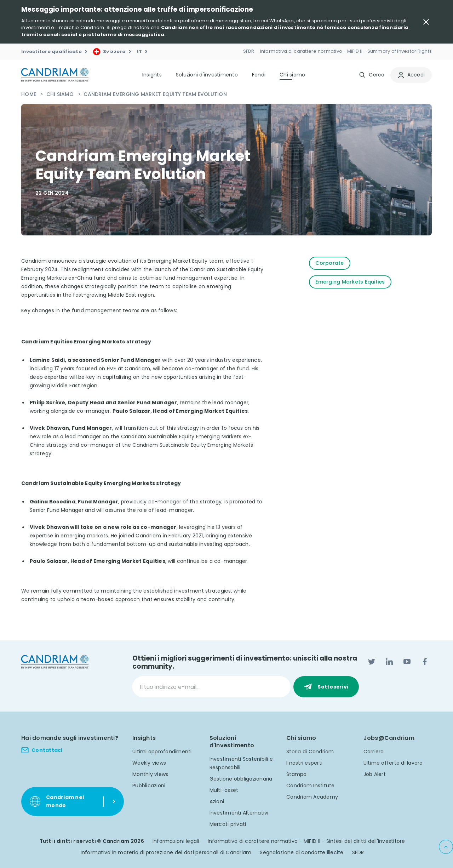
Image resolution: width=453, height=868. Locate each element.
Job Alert (375, 774)
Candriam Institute (311, 786)
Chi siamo (61, 94)
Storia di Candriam (310, 752)
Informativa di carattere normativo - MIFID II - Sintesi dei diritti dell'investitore (306, 841)
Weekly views (149, 763)
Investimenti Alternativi (239, 813)
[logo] (55, 75)
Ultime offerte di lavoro (393, 763)
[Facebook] (425, 662)
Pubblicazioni (149, 786)
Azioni (217, 801)
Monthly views (150, 774)
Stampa (297, 774)
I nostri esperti (304, 763)
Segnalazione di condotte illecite (302, 852)
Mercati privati (228, 824)
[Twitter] (372, 662)
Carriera (374, 752)
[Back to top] (446, 847)
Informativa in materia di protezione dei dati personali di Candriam (166, 852)
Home (29, 94)
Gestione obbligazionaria (241, 779)
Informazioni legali (176, 841)
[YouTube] (407, 662)
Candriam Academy (312, 797)
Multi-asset (224, 790)
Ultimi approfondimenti (162, 752)
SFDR (358, 852)
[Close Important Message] (426, 22)
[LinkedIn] (389, 662)
